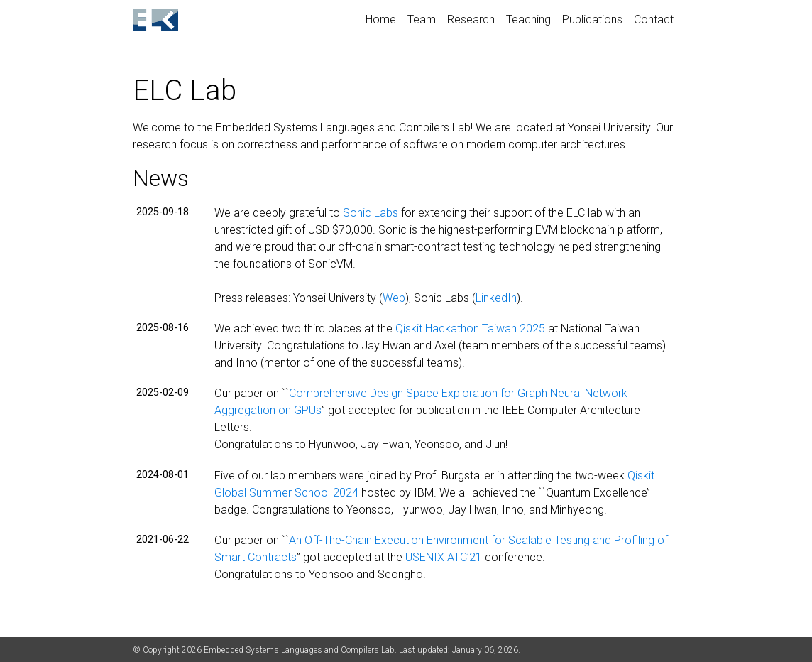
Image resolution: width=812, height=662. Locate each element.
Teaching (528, 20)
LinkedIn (496, 298)
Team (422, 20)
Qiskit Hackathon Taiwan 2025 (470, 329)
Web (394, 298)
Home (381, 20)
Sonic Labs (371, 213)
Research (471, 20)
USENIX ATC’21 (444, 557)
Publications (592, 20)
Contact (654, 20)
